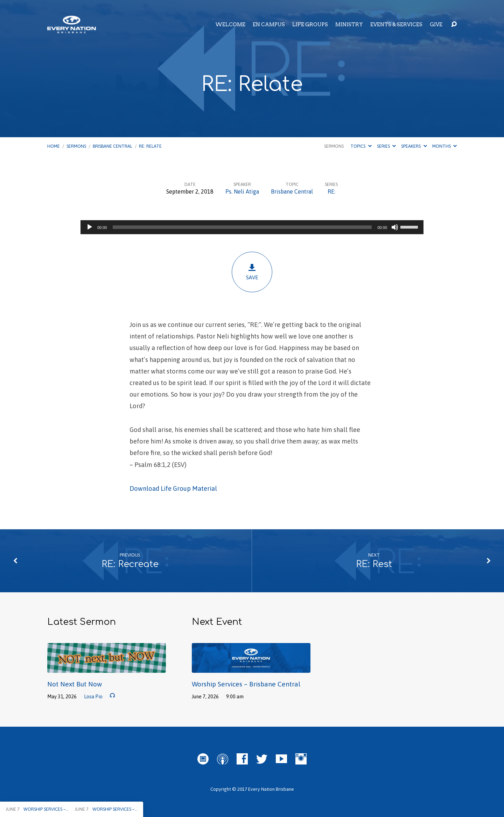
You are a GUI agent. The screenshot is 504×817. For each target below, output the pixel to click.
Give (436, 25)
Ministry (349, 25)
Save (252, 272)
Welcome (230, 25)
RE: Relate (150, 146)
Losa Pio (93, 697)
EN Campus (269, 25)
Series (386, 146)
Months (444, 146)
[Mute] (395, 227)
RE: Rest (374, 564)
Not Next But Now (75, 684)
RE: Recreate (130, 564)
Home (54, 146)
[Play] (90, 227)
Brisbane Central (113, 146)
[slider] (242, 227)
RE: (331, 191)
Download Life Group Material (173, 488)
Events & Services (396, 25)
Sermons (76, 146)
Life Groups (310, 25)
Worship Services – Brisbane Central (246, 684)
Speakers (414, 146)
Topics (361, 146)
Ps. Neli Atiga (242, 191)
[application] (252, 227)
